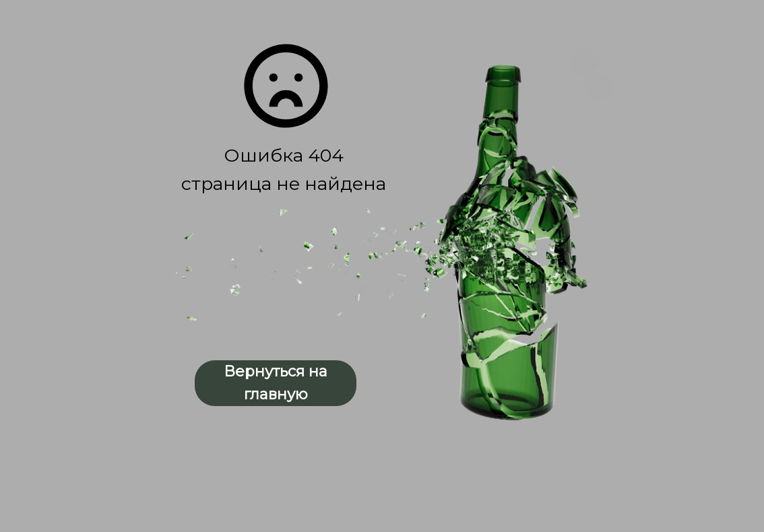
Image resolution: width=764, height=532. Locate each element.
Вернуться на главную (276, 383)
